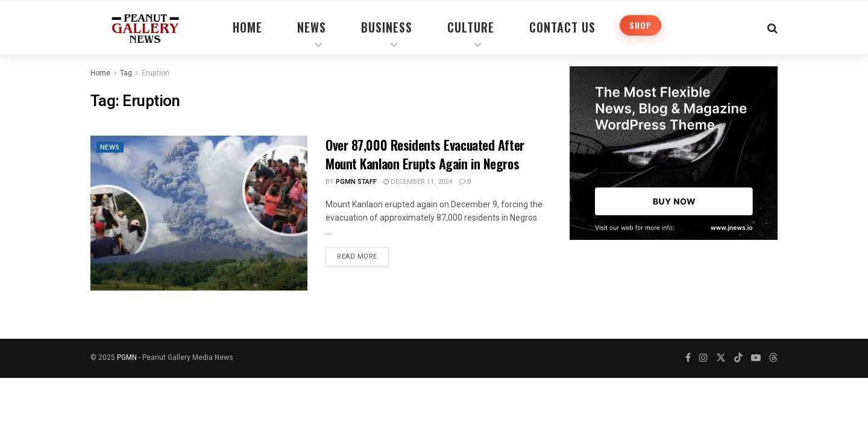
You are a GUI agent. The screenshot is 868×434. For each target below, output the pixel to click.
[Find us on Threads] (773, 358)
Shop (640, 25)
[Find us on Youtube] (756, 358)
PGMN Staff (356, 182)
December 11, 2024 (418, 182)
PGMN (127, 357)
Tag (126, 73)
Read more (363, 254)
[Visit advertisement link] (674, 153)
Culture (471, 27)
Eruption (156, 73)
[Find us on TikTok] (738, 358)
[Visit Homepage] (146, 27)
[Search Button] (772, 27)
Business (387, 27)
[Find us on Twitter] (721, 358)
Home (247, 27)
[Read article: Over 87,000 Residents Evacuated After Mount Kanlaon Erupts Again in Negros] (199, 213)
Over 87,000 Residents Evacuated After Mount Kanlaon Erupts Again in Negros (425, 154)
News (312, 27)
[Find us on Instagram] (703, 358)
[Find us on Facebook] (688, 358)
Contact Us (562, 27)
